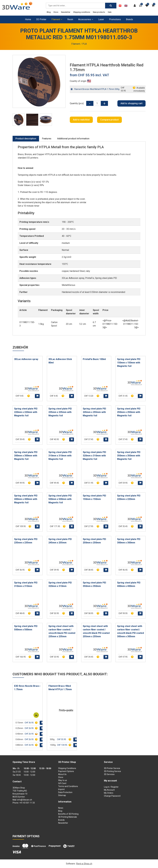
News (61, 808)
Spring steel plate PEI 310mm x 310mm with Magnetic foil (60, 456)
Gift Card (62, 783)
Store (56, 12)
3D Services (109, 774)
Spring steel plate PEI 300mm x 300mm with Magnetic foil (26, 456)
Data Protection (65, 792)
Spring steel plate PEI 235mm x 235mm (26, 541)
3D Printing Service (112, 771)
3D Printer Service (112, 768)
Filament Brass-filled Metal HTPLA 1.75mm (60, 688)
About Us (62, 774)
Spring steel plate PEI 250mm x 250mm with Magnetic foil (129, 412)
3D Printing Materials (68, 817)
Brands (129, 19)
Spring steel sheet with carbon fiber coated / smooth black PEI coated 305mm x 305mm (130, 631)
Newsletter (66, 12)
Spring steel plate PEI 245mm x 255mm (60, 541)
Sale (110, 12)
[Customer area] (135, 6)
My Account (109, 790)
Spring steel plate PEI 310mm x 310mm (26, 584)
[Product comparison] (141, 6)
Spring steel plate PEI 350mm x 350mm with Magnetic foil (129, 456)
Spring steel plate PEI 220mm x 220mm (129, 497)
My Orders (109, 793)
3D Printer (41, 19)
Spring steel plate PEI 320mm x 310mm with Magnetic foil (94, 456)
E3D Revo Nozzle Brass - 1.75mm (28, 688)
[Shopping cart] (154, 6)
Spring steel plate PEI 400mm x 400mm (129, 584)
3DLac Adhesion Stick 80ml (60, 361)
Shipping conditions (82, 12)
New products (99, 12)
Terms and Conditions (68, 786)
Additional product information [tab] (73, 139)
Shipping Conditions (67, 768)
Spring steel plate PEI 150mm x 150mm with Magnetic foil (129, 363)
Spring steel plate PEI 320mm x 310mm (60, 584)
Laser (101, 19)
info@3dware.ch (25, 800)
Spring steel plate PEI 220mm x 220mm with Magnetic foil (26, 412)
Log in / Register (111, 787)
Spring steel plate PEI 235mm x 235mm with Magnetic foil (60, 412)
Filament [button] (57, 19)
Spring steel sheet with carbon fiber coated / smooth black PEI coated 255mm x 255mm (96, 631)
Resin (70, 19)
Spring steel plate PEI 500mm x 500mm (26, 628)
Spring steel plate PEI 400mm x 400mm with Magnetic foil (26, 499)
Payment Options (66, 771)
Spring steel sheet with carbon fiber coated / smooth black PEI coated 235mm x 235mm (62, 631)
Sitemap (62, 795)
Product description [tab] (26, 139)
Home (28, 19)
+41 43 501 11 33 (27, 803)
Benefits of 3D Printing (68, 814)
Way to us (63, 780)
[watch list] (148, 6)
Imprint (61, 789)
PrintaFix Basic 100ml (94, 359)
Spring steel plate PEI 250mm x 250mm (94, 541)
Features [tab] (47, 139)
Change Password (112, 796)
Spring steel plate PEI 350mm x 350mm (94, 584)
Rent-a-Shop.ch (84, 864)
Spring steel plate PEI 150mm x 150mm (94, 497)
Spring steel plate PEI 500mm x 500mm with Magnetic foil (60, 499)
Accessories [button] (86, 19)
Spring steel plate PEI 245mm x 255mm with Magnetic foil (94, 412)
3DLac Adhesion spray (26, 359)
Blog (49, 12)
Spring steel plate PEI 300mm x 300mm (129, 541)
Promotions (115, 19)
